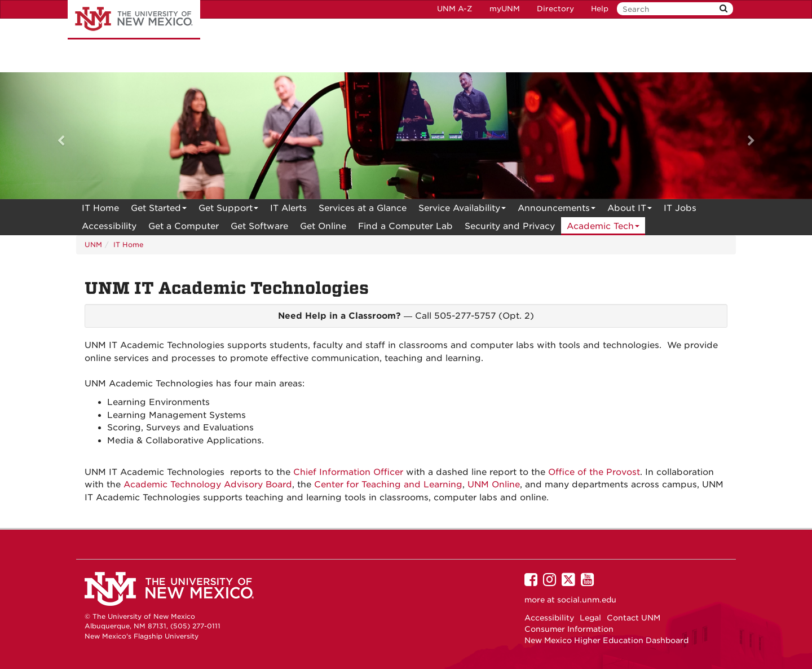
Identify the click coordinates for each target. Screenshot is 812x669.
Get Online (323, 226)
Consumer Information (569, 629)
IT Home (100, 208)
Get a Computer (184, 226)
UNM (93, 245)
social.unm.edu (587, 600)
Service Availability (462, 210)
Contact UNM (634, 618)
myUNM (505, 9)
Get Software (259, 226)
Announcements (557, 210)
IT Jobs (680, 208)
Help (600, 9)
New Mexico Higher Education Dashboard (606, 640)
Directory (555, 9)
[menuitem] (100, 208)
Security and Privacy (510, 226)
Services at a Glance (363, 208)
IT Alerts (288, 208)
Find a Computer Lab (405, 226)
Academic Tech (603, 228)
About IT (630, 210)
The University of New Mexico (134, 20)
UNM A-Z (455, 9)
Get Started (159, 210)
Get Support (228, 210)
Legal (590, 618)
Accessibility (109, 226)
